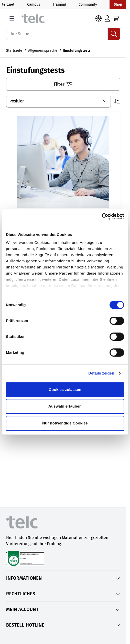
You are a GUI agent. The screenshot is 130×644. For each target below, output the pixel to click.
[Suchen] (114, 34)
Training (59, 4)
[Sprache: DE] (99, 18)
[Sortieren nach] (58, 101)
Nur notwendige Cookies (65, 423)
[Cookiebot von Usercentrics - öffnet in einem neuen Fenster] (102, 216)
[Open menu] (12, 18)
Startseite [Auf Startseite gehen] (14, 51)
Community (88, 4)
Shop (118, 4)
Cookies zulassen (65, 389)
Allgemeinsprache (43, 51)
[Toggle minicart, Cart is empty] (116, 18)
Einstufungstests (77, 51)
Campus (34, 4)
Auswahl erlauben (65, 406)
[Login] (107, 18)
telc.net (8, 4)
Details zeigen (101, 373)
